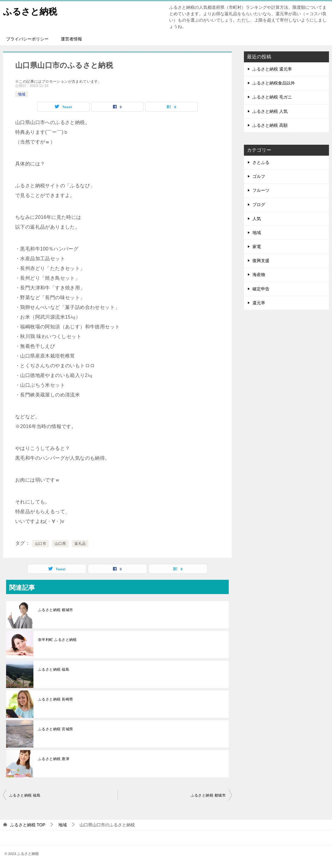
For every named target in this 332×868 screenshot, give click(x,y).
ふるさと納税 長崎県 (55, 699)
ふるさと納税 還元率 (272, 69)
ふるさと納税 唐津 (54, 759)
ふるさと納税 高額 (270, 125)
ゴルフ (259, 176)
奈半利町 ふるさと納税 (57, 640)
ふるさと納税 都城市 (55, 610)
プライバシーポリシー (27, 39)
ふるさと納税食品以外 (274, 83)
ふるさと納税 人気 (270, 111)
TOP (28, 825)
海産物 (259, 275)
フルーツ (261, 190)
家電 (257, 247)
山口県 (60, 544)
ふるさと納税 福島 (54, 669)
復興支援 (261, 261)
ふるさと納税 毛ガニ (272, 97)
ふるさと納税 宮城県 (55, 729)
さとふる (261, 162)
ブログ (259, 205)
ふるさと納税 (31, 10)
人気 (257, 219)
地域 (22, 94)
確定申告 (261, 289)
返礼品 (80, 544)
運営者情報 (71, 39)
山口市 (41, 544)
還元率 (259, 303)
